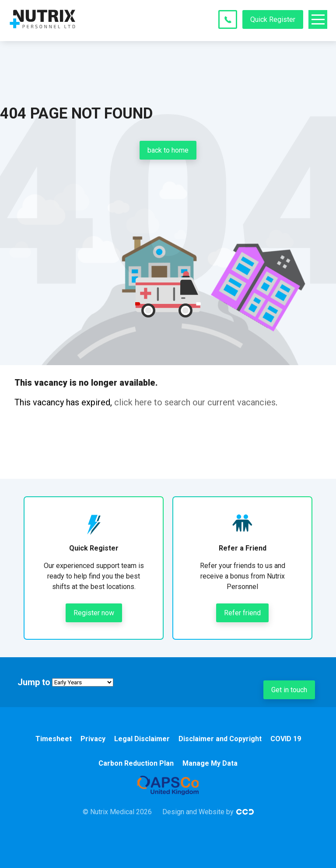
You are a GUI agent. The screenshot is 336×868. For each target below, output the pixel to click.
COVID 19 (286, 739)
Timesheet (54, 739)
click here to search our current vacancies (195, 402)
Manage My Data (210, 763)
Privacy (93, 739)
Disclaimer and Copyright (220, 739)
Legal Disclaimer (142, 739)
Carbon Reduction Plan (136, 763)
